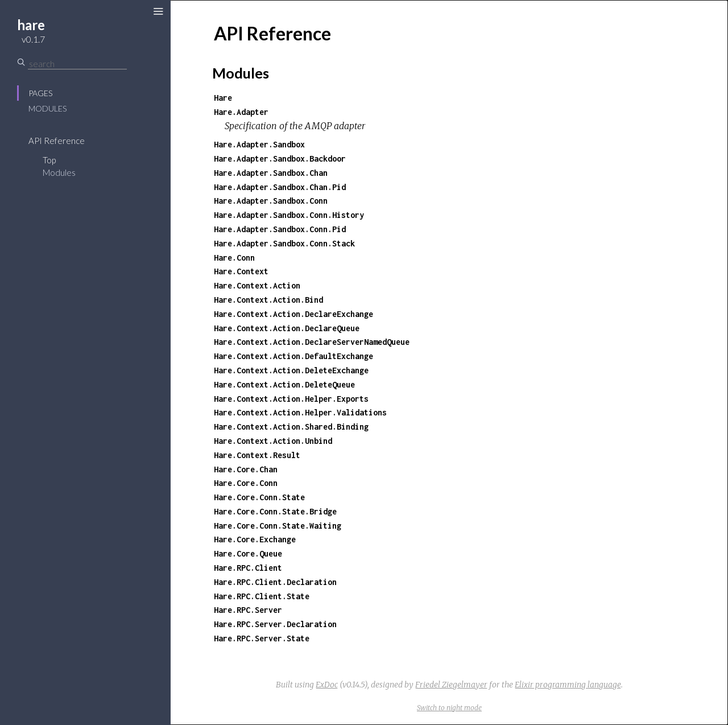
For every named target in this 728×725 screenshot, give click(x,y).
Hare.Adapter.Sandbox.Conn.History (289, 215)
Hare (223, 98)
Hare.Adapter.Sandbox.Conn (271, 201)
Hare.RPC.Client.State (262, 596)
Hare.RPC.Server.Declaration (275, 624)
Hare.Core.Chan (246, 469)
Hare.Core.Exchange (255, 539)
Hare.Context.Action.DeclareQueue (287, 328)
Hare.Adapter (241, 112)
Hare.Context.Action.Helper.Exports (291, 399)
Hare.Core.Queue (248, 553)
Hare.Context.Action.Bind (268, 300)
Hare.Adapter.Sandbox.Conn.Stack (284, 243)
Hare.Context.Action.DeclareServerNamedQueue (312, 342)
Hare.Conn (234, 258)
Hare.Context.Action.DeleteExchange (291, 370)
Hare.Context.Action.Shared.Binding (291, 427)
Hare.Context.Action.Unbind (273, 441)
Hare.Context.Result (257, 455)
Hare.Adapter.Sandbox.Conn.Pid (280, 229)
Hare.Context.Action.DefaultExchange (293, 356)
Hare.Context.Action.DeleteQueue (284, 384)
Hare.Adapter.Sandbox (259, 144)
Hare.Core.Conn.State (259, 497)
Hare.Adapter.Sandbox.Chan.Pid (280, 187)
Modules (47, 108)
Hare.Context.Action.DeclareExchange (293, 314)
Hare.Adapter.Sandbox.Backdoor (280, 158)
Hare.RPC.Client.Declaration (275, 582)
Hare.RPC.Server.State (262, 638)
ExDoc (327, 685)
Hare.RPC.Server (248, 610)
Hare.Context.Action (257, 285)
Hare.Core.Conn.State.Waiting (278, 526)
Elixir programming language (568, 685)
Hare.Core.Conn (246, 483)
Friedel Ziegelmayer (451, 685)
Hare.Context (241, 271)
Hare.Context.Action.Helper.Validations (300, 412)
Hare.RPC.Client (248, 568)
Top (49, 160)
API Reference (57, 141)
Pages (40, 93)
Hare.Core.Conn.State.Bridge (275, 511)
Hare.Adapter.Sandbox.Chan (271, 173)
